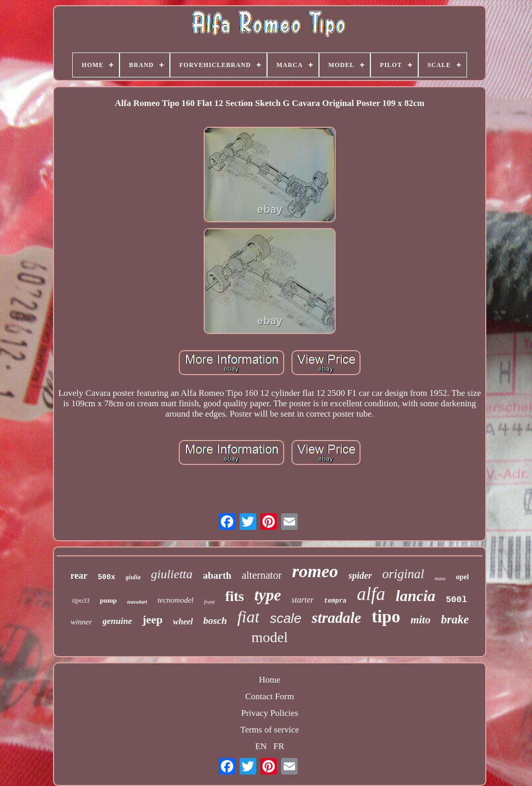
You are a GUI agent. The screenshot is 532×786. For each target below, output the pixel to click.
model (270, 637)
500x (107, 577)
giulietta (172, 574)
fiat (249, 617)
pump (108, 600)
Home (270, 680)
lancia (415, 596)
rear (79, 576)
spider (360, 576)
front (209, 602)
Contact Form (270, 696)
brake (455, 620)
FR (279, 746)
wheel (183, 622)
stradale (336, 618)
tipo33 (81, 600)
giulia (133, 577)
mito (421, 620)
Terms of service (269, 730)
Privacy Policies (270, 713)
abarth (217, 575)
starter (303, 600)
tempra (335, 601)
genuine (117, 621)
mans (440, 578)
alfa (371, 594)
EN (261, 746)
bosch (215, 621)
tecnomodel (175, 600)
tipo (386, 617)
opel (463, 577)
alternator (262, 575)
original (403, 574)
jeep (152, 620)
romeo (315, 571)
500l (456, 600)
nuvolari (137, 602)
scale (285, 618)
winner (82, 622)
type (268, 595)
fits (234, 596)
